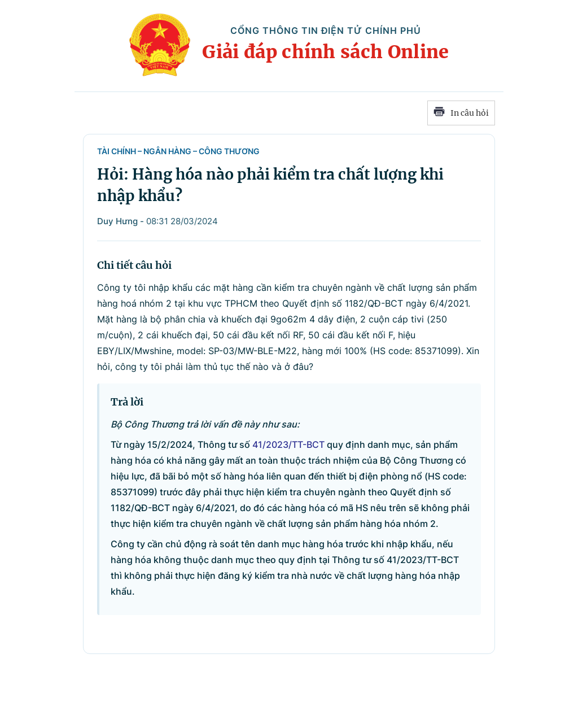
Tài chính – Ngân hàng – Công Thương (178, 151)
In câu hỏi (461, 113)
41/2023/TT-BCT (288, 444)
